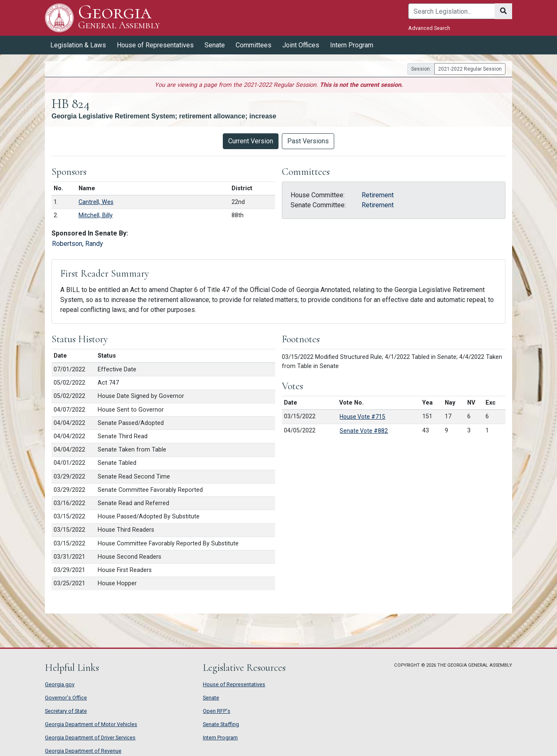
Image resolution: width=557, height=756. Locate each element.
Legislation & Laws (78, 45)
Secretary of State (66, 711)
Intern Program (352, 45)
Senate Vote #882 (364, 431)
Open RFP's (217, 711)
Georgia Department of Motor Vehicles (91, 724)
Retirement (378, 195)
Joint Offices (301, 45)
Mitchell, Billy (96, 215)
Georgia (119, 18)
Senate (215, 45)
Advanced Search (429, 28)
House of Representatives (155, 45)
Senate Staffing (221, 724)
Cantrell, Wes (96, 202)
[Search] (452, 11)
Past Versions (308, 141)
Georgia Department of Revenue (83, 751)
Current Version (251, 141)
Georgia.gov (60, 684)
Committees (254, 45)
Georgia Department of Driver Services (90, 738)
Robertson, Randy (78, 244)
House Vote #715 (362, 417)
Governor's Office (66, 698)
